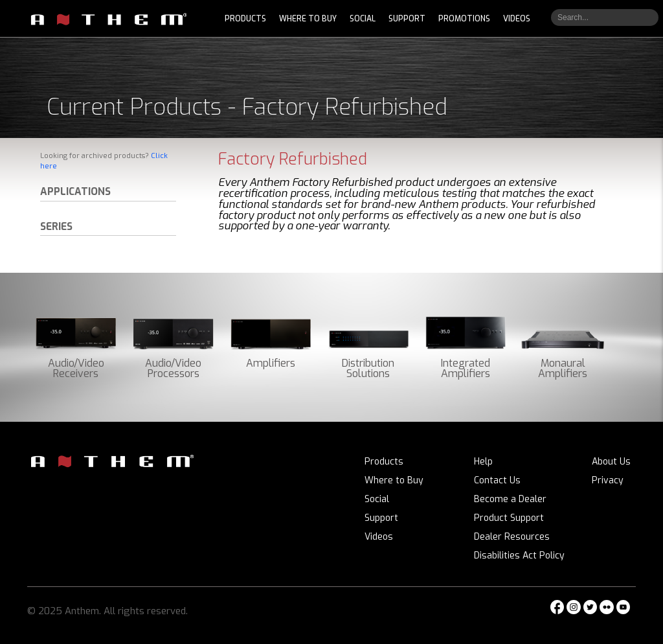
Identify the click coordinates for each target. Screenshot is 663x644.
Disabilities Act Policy (519, 556)
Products (384, 462)
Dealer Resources (512, 537)
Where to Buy (394, 480)
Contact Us (497, 480)
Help (483, 462)
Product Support (509, 518)
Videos (379, 537)
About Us (611, 462)
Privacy (608, 480)
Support (381, 518)
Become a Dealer (510, 499)
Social (377, 499)
